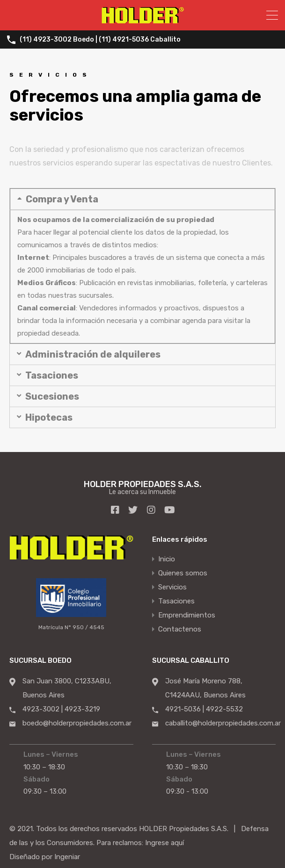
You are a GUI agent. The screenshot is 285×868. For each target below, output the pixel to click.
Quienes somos (183, 573)
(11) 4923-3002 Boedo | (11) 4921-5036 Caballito (100, 40)
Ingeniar (67, 856)
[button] (142, 199)
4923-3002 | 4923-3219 (61, 709)
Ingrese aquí (164, 842)
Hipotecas (49, 417)
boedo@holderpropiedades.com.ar (77, 723)
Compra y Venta (62, 199)
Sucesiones (52, 396)
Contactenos (180, 629)
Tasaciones (52, 375)
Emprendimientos (187, 615)
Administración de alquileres (93, 354)
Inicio (167, 559)
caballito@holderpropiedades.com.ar (223, 723)
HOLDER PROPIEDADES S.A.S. (143, 484)
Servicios (172, 587)
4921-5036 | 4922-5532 (204, 709)
